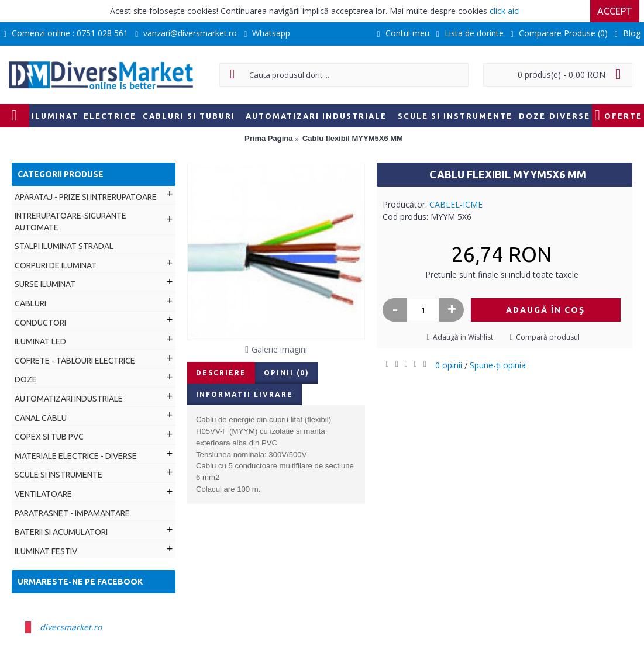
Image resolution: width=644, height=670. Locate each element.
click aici (505, 11)
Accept (615, 11)
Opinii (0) (287, 373)
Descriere (221, 373)
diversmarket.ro (71, 627)
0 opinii (449, 365)
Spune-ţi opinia (498, 365)
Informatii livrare (244, 394)
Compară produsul (548, 337)
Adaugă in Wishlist (463, 337)
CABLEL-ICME (456, 204)
